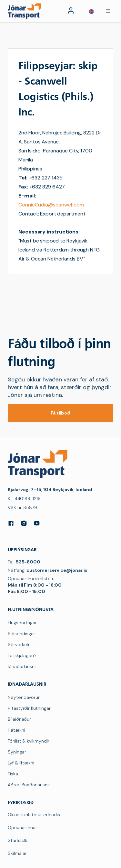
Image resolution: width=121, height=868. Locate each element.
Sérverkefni (20, 644)
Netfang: (48, 570)
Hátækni (16, 730)
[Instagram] (24, 523)
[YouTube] (37, 523)
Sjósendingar (21, 634)
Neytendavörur (24, 697)
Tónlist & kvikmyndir (29, 741)
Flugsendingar (22, 623)
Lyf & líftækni (21, 763)
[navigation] (26, 11)
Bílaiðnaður (19, 719)
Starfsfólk (18, 840)
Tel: (24, 562)
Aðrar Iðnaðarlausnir (29, 785)
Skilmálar (17, 853)
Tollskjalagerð (22, 655)
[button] (91, 12)
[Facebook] (11, 523)
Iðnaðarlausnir (22, 666)
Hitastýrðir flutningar (29, 708)
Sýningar (17, 752)
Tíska (13, 774)
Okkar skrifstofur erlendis (34, 815)
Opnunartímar (22, 827)
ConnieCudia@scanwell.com (51, 205)
